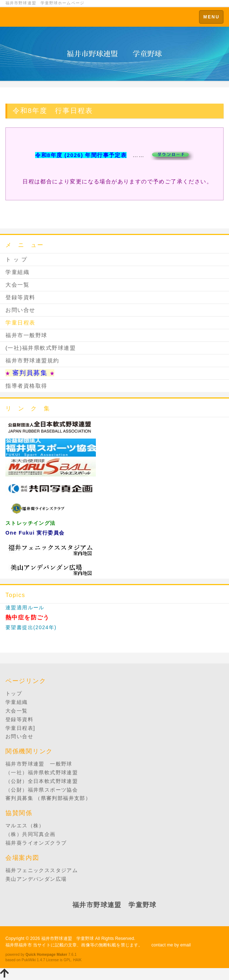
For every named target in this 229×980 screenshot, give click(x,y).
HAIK (77, 960)
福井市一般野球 (26, 335)
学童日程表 (20, 323)
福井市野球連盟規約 (32, 360)
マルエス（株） (25, 826)
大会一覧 (17, 285)
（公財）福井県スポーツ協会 (42, 790)
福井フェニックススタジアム (42, 870)
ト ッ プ (16, 259)
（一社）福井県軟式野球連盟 (42, 772)
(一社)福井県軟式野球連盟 (41, 348)
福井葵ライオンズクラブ (36, 843)
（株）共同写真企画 (31, 834)
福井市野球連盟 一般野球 (39, 764)
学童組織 (17, 272)
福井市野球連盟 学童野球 (67, 938)
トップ (14, 693)
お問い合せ (20, 310)
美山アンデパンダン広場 (36, 879)
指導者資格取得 (26, 386)
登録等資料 (20, 297)
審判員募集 (19, 798)
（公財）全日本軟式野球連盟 (42, 781)
